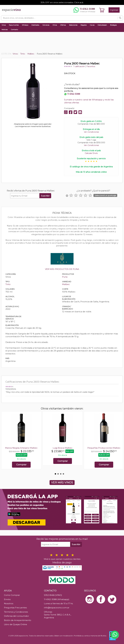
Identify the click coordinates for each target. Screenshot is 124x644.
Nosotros (9, 603)
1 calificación (79, 66)
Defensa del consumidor (16, 616)
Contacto (14, 29)
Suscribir (45, 196)
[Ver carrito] (102, 10)
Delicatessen (102, 25)
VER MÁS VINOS (62, 483)
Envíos (7, 599)
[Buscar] (120, 18)
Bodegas (113, 25)
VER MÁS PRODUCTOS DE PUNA (62, 269)
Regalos (84, 25)
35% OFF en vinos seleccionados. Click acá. (62, 2)
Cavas (92, 25)
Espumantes (14, 25)
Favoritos (91, 66)
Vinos (4, 25)
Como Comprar (12, 595)
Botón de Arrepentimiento (18, 620)
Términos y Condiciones (16, 612)
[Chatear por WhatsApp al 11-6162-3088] (84, 10)
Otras (55, 25)
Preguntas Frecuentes (15, 608)
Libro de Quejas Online (16, 624)
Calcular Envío (91, 153)
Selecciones (73, 25)
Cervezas (46, 25)
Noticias (5, 29)
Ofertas (63, 25)
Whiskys (25, 25)
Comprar (21, 465)
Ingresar (114, 10)
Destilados (35, 25)
